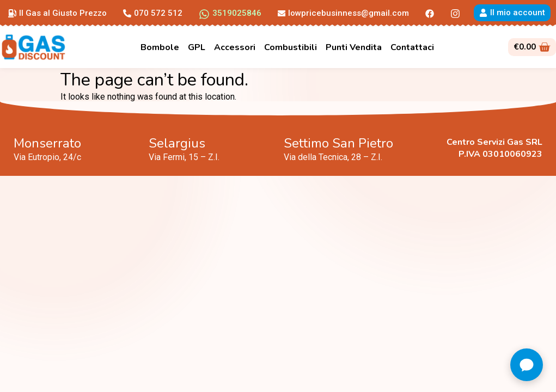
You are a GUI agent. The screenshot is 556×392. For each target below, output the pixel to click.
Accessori (235, 47)
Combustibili (291, 47)
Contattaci (412, 47)
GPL (197, 47)
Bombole (160, 47)
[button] (57, 13)
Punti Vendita (354, 47)
